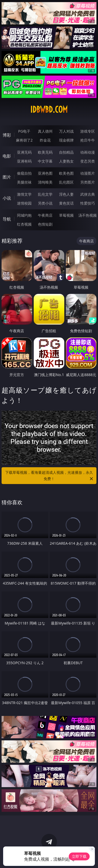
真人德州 (45, 131)
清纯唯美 (45, 182)
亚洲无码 (24, 152)
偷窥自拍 (24, 173)
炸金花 (45, 140)
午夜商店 (45, 215)
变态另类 (88, 161)
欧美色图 (66, 173)
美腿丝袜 (24, 182)
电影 (7, 156)
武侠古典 (88, 194)
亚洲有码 (24, 161)
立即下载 (79, 856)
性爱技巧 (88, 203)
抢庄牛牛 (88, 140)
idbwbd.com (49, 110)
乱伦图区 (66, 182)
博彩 (7, 135)
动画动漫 (88, 152)
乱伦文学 (45, 194)
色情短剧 (45, 224)
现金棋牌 (66, 140)
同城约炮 (24, 215)
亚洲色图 (45, 173)
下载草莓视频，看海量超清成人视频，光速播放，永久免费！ (50, 476)
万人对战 (66, 131)
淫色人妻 (66, 194)
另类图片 (88, 182)
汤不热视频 (88, 215)
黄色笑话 (66, 203)
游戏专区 (88, 131)
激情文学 (24, 194)
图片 (7, 177)
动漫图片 (88, 173)
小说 (7, 198)
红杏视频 (24, 224)
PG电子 (24, 131)
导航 (7, 219)
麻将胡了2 (24, 140)
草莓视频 (66, 215)
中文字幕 (45, 161)
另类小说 (45, 203)
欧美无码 (45, 152)
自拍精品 (66, 152)
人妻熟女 (66, 161)
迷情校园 (24, 203)
